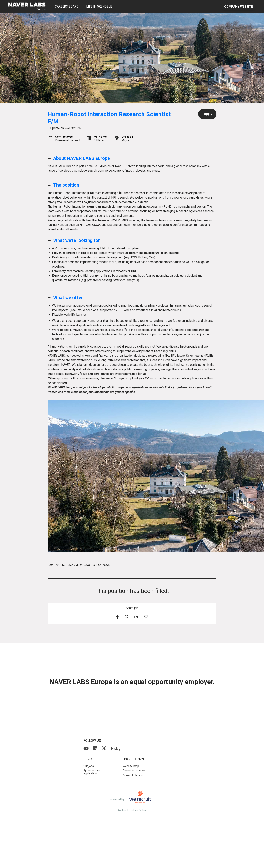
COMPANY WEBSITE (239, 7)
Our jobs (89, 766)
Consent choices (133, 775)
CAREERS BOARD (67, 7)
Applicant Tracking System (132, 810)
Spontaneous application (92, 772)
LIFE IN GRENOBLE (99, 7)
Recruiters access (134, 771)
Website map (131, 766)
